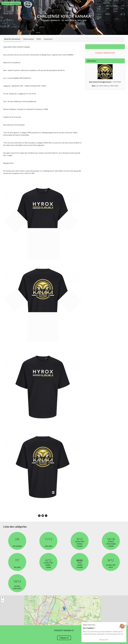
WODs (39, 39)
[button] (64, 608)
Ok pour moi (104, 640)
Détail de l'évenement (12, 39)
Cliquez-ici (64, 638)
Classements (48, 39)
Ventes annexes (28, 39)
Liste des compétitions (11, 3)
